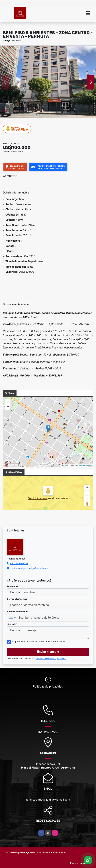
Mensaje (12, 624)
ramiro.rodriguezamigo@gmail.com (29, 568)
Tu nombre (13, 586)
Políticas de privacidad (48, 687)
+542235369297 (19, 563)
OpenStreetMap (85, 466)
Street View (17, 128)
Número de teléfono (18, 612)
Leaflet (65, 466)
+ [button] (8, 402)
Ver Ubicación (38, 498)
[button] (36, 114)
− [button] (8, 407)
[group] (48, 82)
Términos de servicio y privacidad (51, 659)
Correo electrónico (18, 599)
